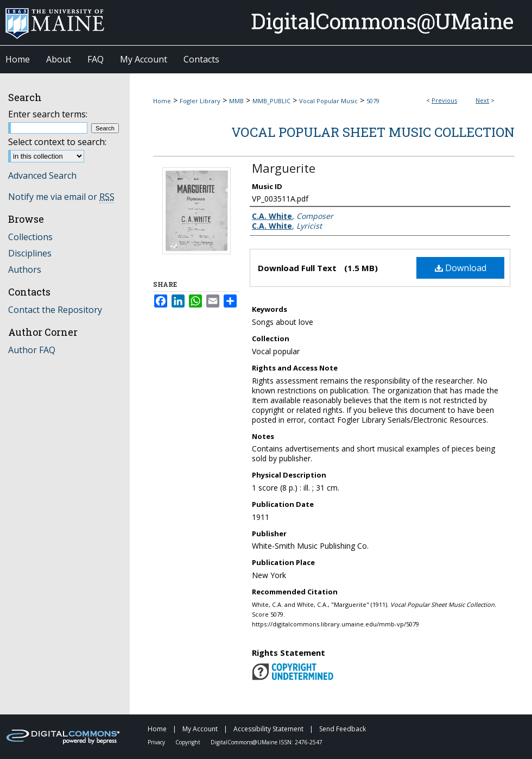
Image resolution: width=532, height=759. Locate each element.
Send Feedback (343, 729)
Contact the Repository (55, 310)
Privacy (157, 742)
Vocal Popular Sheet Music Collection (373, 132)
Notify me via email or (61, 197)
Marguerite (284, 168)
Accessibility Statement (269, 729)
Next (482, 100)
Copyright (189, 742)
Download (461, 268)
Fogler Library (200, 101)
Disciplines (30, 253)
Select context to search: (57, 142)
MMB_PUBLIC (271, 101)
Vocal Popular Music (328, 101)
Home (162, 101)
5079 (373, 101)
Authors (25, 269)
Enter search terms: (48, 114)
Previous (444, 100)
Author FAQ (32, 350)
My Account (201, 729)
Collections (30, 237)
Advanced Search (42, 175)
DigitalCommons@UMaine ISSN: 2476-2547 (267, 742)
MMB (236, 101)
